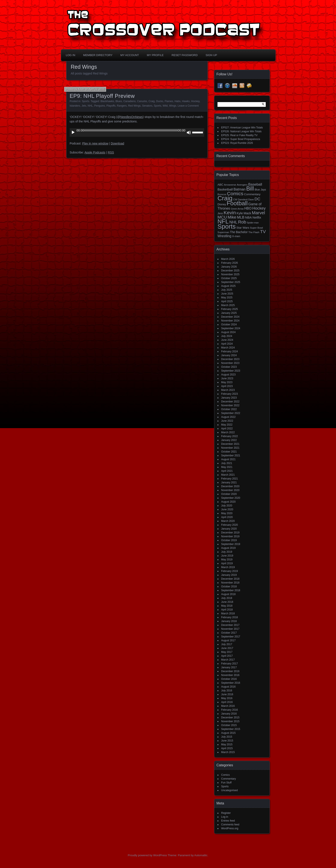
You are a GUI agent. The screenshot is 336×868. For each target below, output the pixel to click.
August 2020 (228, 502)
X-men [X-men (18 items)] (236, 236)
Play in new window (95, 143)
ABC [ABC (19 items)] (220, 185)
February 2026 (229, 263)
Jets (84, 106)
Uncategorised (229, 790)
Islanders (75, 106)
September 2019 (231, 544)
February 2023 (229, 394)
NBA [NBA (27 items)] (248, 217)
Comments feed (230, 825)
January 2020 (229, 529)
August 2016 (228, 687)
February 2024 (229, 351)
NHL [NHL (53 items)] (233, 222)
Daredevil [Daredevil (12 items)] (243, 200)
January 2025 (229, 313)
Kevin (81, 89)
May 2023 (227, 382)
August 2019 (228, 548)
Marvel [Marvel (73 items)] (258, 213)
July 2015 (227, 737)
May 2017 (227, 652)
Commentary (229, 779)
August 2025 (228, 286)
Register (226, 813)
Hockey (195, 101)
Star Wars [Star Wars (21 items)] (243, 228)
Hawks (186, 101)
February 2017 (229, 664)
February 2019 (229, 571)
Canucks (142, 101)
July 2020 (227, 506)
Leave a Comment (188, 106)
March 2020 (228, 521)
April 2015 (227, 748)
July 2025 (227, 290)
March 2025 (228, 305)
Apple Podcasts (95, 152)
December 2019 (230, 533)
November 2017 (230, 629)
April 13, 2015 (97, 89)
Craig (152, 101)
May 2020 (227, 513)
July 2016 (227, 691)
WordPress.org (230, 828)
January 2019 (229, 575)
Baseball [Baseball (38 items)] (255, 184)
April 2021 (227, 471)
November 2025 (230, 274)
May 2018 (227, 606)
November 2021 (230, 448)
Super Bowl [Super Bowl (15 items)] (257, 228)
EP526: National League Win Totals (241, 131)
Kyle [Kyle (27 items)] (240, 213)
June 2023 (227, 378)
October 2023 (229, 367)
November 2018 (230, 583)
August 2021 (228, 459)
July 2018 (227, 598)
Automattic (201, 855)
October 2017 (229, 633)
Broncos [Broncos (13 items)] (222, 194)
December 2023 (230, 359)
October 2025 (229, 278)
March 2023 (228, 390)
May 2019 (227, 560)
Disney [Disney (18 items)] (222, 204)
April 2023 (227, 386)
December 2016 (230, 671)
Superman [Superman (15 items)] (223, 232)
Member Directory (98, 55)
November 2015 (230, 721)
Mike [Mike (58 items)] (232, 217)
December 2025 (230, 271)
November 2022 (230, 405)
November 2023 (230, 363)
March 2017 (228, 660)
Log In (70, 55)
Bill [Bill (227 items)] (250, 189)
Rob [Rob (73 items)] (242, 222)
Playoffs (111, 106)
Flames (169, 101)
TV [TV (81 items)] (263, 232)
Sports (86, 101)
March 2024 (228, 348)
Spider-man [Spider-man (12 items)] (253, 223)
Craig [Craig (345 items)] (225, 198)
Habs (177, 101)
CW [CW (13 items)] (235, 200)
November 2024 (230, 321)
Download (117, 143)
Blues (119, 101)
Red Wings (134, 106)
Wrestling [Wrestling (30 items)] (224, 236)
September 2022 (231, 413)
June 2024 (227, 340)
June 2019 (227, 556)
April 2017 (227, 656)
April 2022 (227, 429)
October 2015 (229, 725)
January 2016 (229, 714)
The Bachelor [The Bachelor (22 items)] (239, 232)
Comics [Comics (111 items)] (235, 194)
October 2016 (229, 679)
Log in (225, 817)
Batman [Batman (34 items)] (240, 189)
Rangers (122, 106)
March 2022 (228, 432)
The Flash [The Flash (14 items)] (254, 232)
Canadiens (130, 101)
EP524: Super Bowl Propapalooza (241, 139)
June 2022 (227, 421)
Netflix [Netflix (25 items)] (257, 217)
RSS (111, 152)
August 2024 (228, 332)
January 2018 (229, 621)
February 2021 (229, 479)
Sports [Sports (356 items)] (227, 226)
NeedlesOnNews (131, 117)
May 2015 (227, 744)
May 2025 (227, 298)
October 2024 (229, 325)
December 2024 (230, 317)
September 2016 (231, 683)
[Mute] (189, 133)
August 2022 (228, 417)
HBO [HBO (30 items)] (248, 208)
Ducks (160, 101)
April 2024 (227, 344)
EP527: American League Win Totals (242, 128)
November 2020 (230, 490)
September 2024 (231, 328)
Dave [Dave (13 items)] (251, 200)
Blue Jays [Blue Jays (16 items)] (260, 190)
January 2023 (229, 398)
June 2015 (227, 741)
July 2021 (227, 463)
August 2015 (228, 733)
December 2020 (230, 486)
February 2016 (229, 710)
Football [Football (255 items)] (237, 203)
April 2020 (227, 517)
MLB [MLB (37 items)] (241, 217)
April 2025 (227, 301)
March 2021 (228, 475)
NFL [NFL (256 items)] (223, 221)
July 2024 (227, 336)
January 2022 (229, 440)
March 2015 (228, 752)
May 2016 (227, 698)
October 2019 (229, 540)
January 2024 (229, 355)
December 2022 (230, 402)
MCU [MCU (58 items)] (222, 217)
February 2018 (229, 617)
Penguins (100, 106)
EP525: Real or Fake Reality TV (239, 135)
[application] (137, 133)
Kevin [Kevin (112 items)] (230, 213)
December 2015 (230, 718)
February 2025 (229, 309)
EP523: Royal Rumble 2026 (237, 143)
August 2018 (228, 594)
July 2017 (227, 644)
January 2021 (229, 482)
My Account (130, 55)
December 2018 (230, 579)
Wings (173, 106)
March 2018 (228, 613)
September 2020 (231, 498)
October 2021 (229, 452)
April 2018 (227, 610)
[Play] (73, 133)
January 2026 (229, 267)
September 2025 (231, 282)
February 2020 (229, 525)
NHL (90, 106)
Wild (165, 106)
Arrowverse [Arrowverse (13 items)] (230, 185)
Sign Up (211, 55)
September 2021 (231, 456)
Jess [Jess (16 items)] (220, 213)
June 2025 (227, 294)
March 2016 (228, 706)
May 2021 (227, 467)
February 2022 (229, 436)
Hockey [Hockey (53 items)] (259, 208)
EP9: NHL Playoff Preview (102, 96)
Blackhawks (107, 101)
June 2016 (227, 694)
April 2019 (227, 563)
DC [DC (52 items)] (257, 199)
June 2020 (227, 509)
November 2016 (230, 675)
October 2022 (229, 409)
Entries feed (228, 821)
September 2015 (231, 729)
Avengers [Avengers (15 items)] (242, 185)
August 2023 (228, 375)
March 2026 (228, 259)
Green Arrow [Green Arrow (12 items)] (237, 209)
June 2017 (227, 648)
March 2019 (228, 567)
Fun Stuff (226, 783)
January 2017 (229, 667)
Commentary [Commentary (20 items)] (252, 194)
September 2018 (231, 590)
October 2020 (229, 494)
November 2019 (230, 536)
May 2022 (227, 425)
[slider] (131, 130)
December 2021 (230, 444)
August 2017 (228, 640)
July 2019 (227, 552)
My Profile (155, 55)
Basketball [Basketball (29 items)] (225, 189)
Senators (147, 106)
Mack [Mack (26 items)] (247, 213)
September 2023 (231, 371)
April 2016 (227, 702)
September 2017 (231, 637)
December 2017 (230, 625)
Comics (225, 775)
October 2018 (229, 587)
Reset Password (185, 55)
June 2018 (227, 602)
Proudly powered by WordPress (147, 855)
